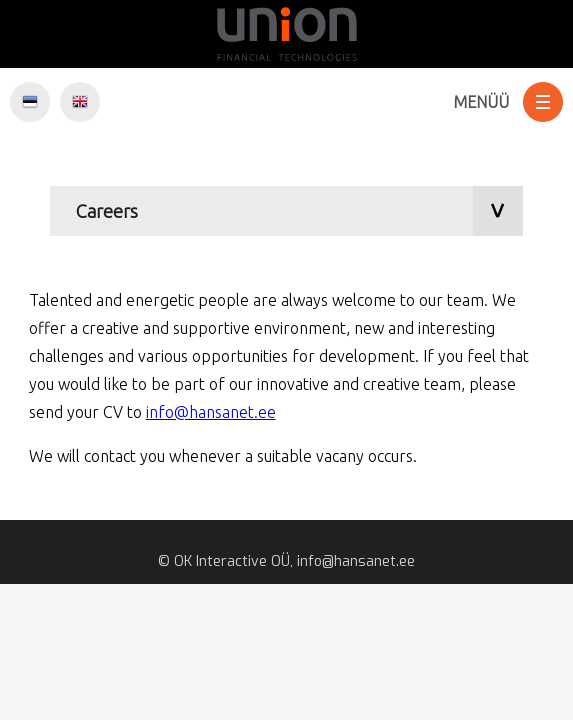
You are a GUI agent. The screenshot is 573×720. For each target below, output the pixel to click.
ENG (80, 102)
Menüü (481, 102)
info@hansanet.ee (211, 412)
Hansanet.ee (286, 34)
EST (30, 102)
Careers (107, 211)
